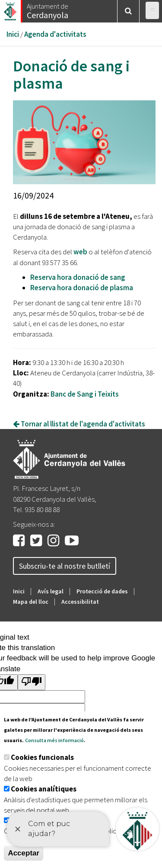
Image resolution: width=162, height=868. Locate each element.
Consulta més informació (54, 740)
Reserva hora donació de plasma (82, 288)
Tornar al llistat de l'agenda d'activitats (79, 424)
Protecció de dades (102, 591)
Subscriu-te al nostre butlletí (65, 566)
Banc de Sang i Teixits (85, 394)
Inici (13, 34)
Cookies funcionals (42, 757)
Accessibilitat (80, 602)
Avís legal (51, 591)
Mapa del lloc (31, 602)
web (80, 252)
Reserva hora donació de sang (78, 277)
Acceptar (24, 853)
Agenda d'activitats (55, 34)
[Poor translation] (32, 682)
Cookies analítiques (44, 789)
